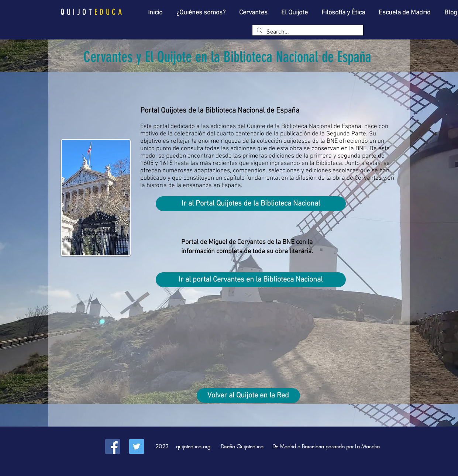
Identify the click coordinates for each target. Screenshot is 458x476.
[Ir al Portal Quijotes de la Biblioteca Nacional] (251, 204)
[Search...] (307, 32)
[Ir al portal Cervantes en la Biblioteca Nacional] (251, 280)
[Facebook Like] (88, 444)
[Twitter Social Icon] (137, 446)
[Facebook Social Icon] (113, 446)
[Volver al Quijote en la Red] (248, 396)
